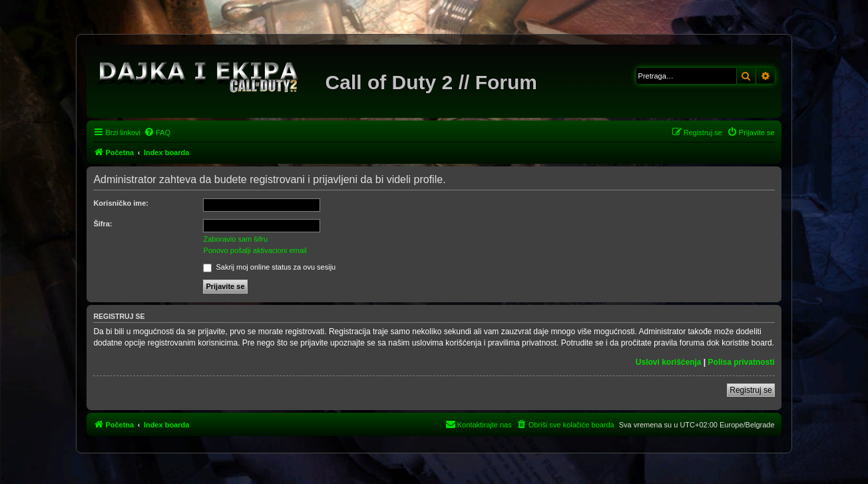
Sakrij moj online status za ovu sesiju (269, 267)
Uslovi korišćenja (669, 362)
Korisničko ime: (121, 203)
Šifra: (103, 224)
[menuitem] (157, 132)
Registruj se (751, 390)
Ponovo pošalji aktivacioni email (255, 250)
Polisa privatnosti (742, 362)
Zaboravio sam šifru (235, 239)
